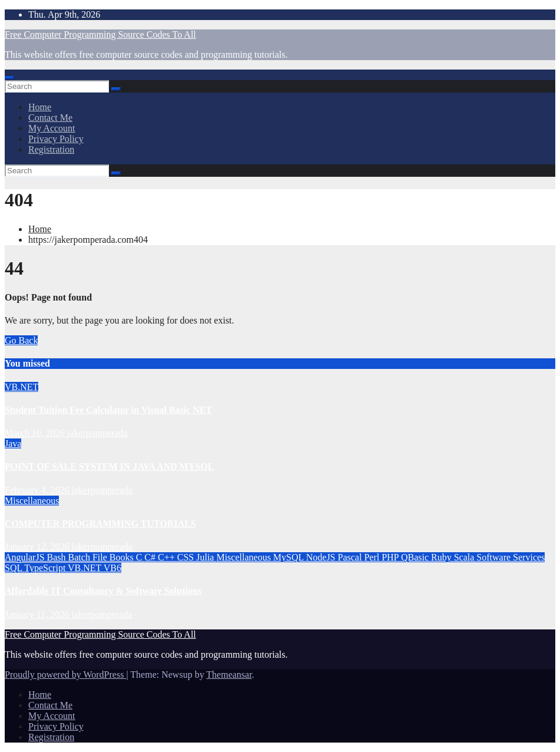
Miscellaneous (32, 501)
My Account (52, 128)
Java (13, 443)
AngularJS (26, 557)
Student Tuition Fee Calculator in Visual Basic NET (108, 410)
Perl (373, 557)
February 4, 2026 (38, 490)
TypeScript (46, 568)
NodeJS (322, 557)
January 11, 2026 (38, 614)
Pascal (351, 557)
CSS (187, 557)
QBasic (416, 557)
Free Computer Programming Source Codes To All (100, 34)
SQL (14, 568)
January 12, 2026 (38, 547)
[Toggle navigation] (9, 78)
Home (40, 107)
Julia (206, 557)
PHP (391, 557)
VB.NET (21, 387)
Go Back (21, 340)
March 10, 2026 (36, 433)
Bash (58, 557)
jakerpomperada (97, 433)
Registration (51, 149)
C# (151, 557)
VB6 (112, 568)
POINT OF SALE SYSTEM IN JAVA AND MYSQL (110, 466)
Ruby (443, 557)
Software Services (511, 557)
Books (123, 557)
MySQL (290, 557)
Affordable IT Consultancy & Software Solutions (103, 591)
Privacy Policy (56, 139)
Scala (465, 557)
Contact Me (50, 118)
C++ (168, 557)
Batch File (89, 557)
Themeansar (229, 675)
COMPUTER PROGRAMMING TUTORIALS (100, 524)
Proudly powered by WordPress (65, 675)
